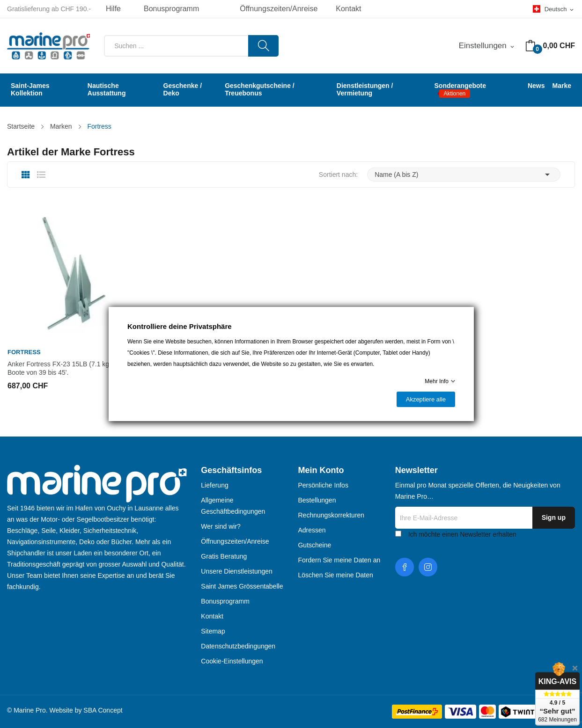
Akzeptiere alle (425, 399)
